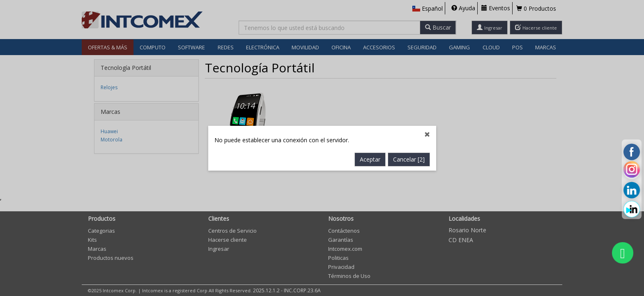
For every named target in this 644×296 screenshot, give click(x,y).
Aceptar (370, 159)
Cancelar (409, 159)
